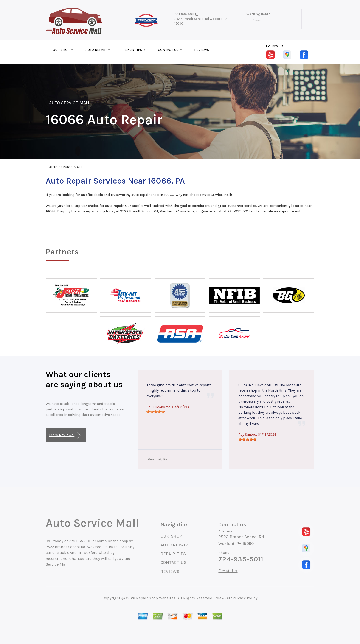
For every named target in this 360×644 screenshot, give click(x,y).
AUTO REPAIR (96, 50)
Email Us (228, 571)
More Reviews (65, 435)
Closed (257, 20)
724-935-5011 (184, 14)
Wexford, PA (158, 459)
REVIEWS (202, 50)
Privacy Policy (245, 598)
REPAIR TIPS (132, 50)
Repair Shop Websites (156, 598)
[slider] (156, 412)
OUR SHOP (61, 50)
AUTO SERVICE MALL (70, 103)
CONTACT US (168, 50)
